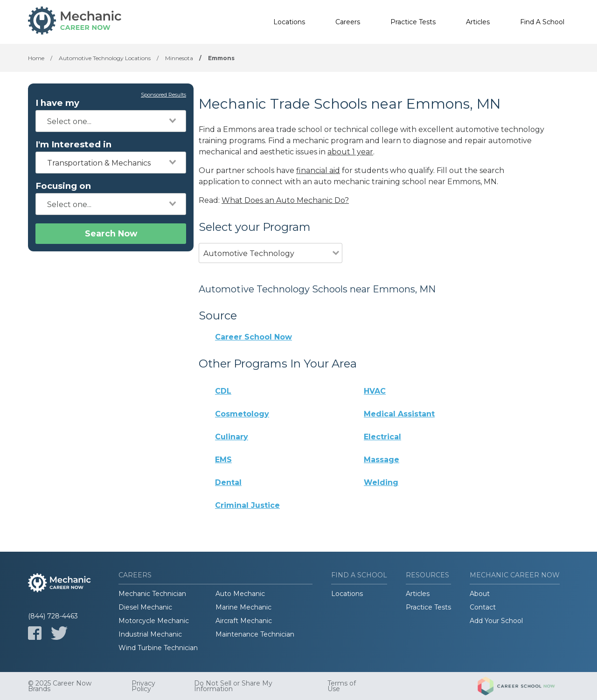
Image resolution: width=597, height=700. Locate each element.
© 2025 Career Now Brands (60, 686)
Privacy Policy (143, 686)
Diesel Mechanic (145, 607)
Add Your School (496, 621)
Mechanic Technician (152, 594)
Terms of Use (342, 686)
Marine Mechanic (243, 607)
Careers (348, 22)
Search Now (111, 233)
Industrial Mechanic (150, 634)
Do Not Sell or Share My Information (233, 686)
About (480, 594)
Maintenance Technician (255, 634)
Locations (289, 22)
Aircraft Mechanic (244, 621)
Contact (483, 607)
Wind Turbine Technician (158, 648)
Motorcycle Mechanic (154, 621)
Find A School (542, 22)
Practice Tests (413, 22)
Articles (478, 22)
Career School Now (253, 337)
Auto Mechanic (240, 594)
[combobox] (111, 121)
